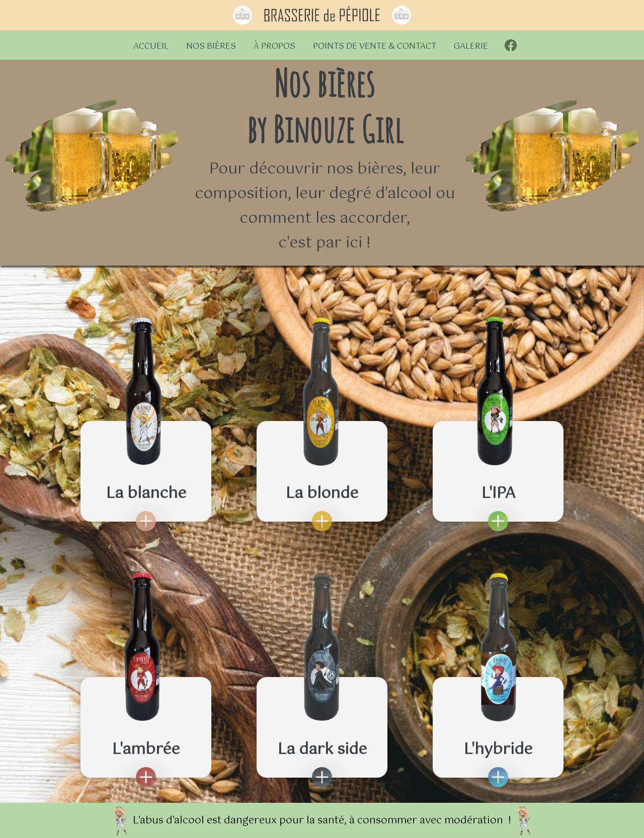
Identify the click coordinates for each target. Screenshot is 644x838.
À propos (274, 47)
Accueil (151, 47)
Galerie (471, 47)
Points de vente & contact (375, 47)
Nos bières (211, 47)
